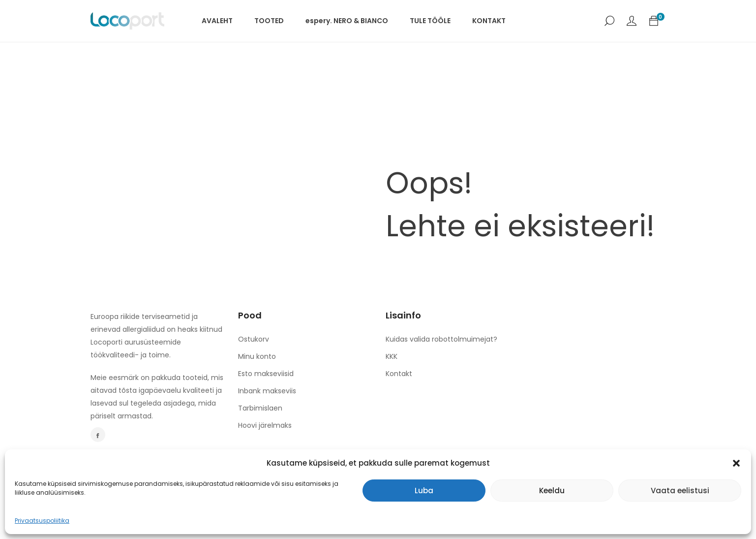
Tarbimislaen (260, 408)
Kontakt (399, 374)
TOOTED (269, 21)
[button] (736, 463)
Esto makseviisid (266, 374)
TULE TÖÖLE (430, 21)
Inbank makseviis (267, 391)
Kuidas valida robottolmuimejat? (441, 339)
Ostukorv (254, 339)
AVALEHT (217, 21)
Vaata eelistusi (680, 491)
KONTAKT (489, 21)
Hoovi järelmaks (265, 425)
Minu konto (257, 356)
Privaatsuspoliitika (42, 521)
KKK (392, 356)
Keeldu (552, 491)
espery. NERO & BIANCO (347, 21)
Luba (424, 491)
